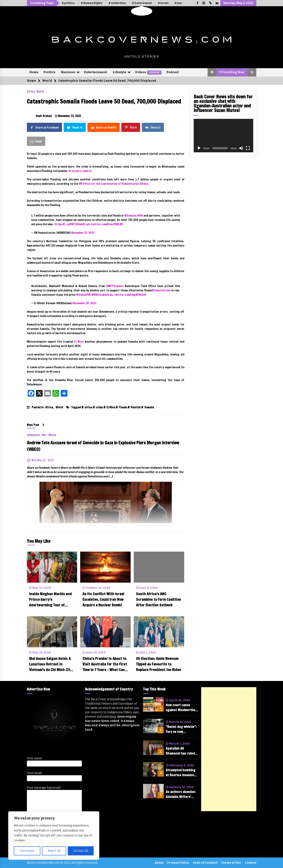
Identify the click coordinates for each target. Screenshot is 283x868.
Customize (27, 851)
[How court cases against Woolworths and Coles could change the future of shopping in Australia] (153, 704)
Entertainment (96, 72)
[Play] (199, 148)
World (40, 91)
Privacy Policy (178, 863)
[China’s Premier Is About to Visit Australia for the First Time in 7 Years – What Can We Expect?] (105, 632)
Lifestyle (119, 72)
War (44, 435)
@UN (140, 216)
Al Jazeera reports (80, 171)
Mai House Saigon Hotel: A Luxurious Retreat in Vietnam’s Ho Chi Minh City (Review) (51, 664)
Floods (123, 407)
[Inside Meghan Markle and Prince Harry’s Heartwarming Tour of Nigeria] (52, 567)
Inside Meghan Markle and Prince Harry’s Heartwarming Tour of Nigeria (50, 599)
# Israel (163, 3)
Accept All (81, 851)
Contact (251, 863)
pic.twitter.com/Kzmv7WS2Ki (105, 224)
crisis (99, 407)
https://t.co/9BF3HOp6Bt (70, 224)
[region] (54, 836)
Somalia (149, 407)
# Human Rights (92, 3)
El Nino (111, 407)
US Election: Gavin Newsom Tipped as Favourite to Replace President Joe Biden (159, 664)
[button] (212, 72)
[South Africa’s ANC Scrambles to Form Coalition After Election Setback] (159, 567)
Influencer (33, 435)
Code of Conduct (205, 863)
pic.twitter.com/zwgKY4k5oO (128, 295)
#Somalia (130, 216)
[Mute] (241, 148)
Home (34, 72)
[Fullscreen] (248, 148)
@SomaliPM (83, 295)
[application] (223, 136)
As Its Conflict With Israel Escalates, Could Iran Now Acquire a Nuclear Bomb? (103, 599)
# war (178, 3)
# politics (68, 3)
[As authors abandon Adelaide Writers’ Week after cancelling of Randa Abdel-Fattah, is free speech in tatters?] (153, 791)
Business (68, 72)
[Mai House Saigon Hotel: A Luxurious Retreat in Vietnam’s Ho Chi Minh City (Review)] (52, 632)
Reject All (54, 851)
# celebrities (117, 3)
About (159, 863)
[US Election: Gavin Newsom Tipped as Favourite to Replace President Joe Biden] (159, 632)
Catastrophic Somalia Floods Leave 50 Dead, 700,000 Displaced (104, 101)
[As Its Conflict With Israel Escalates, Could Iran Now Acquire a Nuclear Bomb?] (105, 567)
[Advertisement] (229, 749)
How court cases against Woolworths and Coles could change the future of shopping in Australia (182, 708)
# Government (142, 3)
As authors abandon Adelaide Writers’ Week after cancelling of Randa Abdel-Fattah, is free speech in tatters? (181, 794)
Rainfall (136, 407)
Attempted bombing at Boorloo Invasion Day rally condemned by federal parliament (182, 773)
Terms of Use (231, 863)
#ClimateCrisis (161, 290)
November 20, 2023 (85, 303)
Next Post (36, 425)
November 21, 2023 (83, 233)
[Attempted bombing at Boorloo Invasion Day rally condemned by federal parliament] (153, 769)
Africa (31, 91)
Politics (49, 72)
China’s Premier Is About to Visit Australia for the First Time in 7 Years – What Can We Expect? (105, 664)
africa (88, 407)
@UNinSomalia (100, 295)
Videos (148, 73)
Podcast (173, 72)
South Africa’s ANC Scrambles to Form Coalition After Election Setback (159, 599)
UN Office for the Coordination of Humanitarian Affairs (113, 184)
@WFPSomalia (115, 286)
